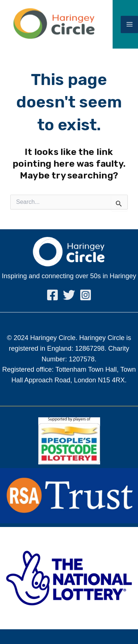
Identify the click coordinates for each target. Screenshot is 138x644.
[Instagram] (86, 295)
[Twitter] (69, 295)
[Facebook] (52, 295)
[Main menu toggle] (129, 24)
